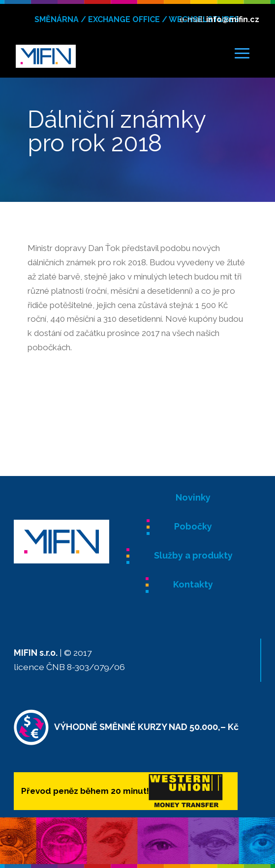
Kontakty (193, 584)
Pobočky (193, 526)
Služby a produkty (193, 555)
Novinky (193, 497)
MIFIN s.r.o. (36, 653)
